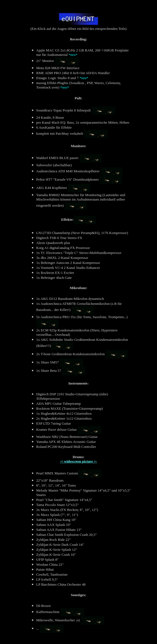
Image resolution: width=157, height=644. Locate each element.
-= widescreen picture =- (78, 461)
